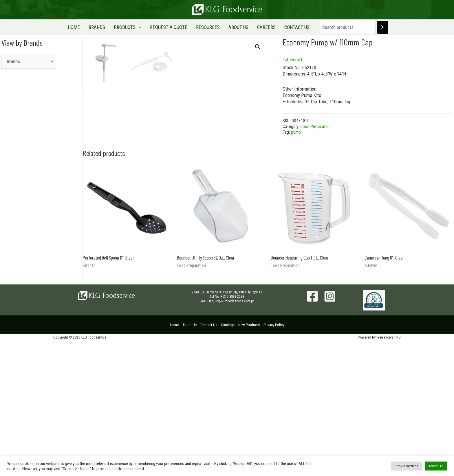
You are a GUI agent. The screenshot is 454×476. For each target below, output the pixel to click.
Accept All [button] (436, 466)
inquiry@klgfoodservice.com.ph (232, 436)
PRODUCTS (129, 27)
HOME (84, 27)
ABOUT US (234, 27)
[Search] (371, 27)
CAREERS (259, 27)
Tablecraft (292, 60)
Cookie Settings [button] (406, 466)
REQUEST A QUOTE (170, 27)
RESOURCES (206, 27)
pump (296, 132)
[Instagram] (330, 431)
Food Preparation (316, 126)
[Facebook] (312, 431)
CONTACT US (287, 27)
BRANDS (104, 27)
